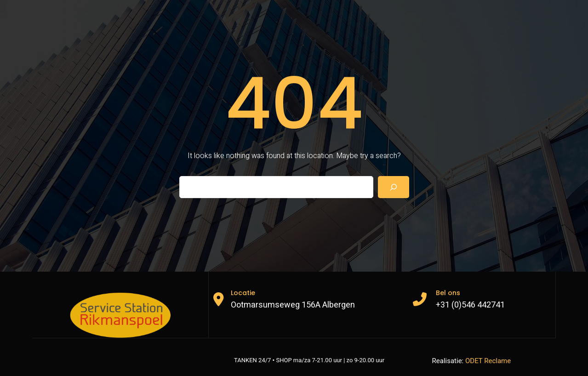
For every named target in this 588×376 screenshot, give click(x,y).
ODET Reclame (488, 361)
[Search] (394, 187)
